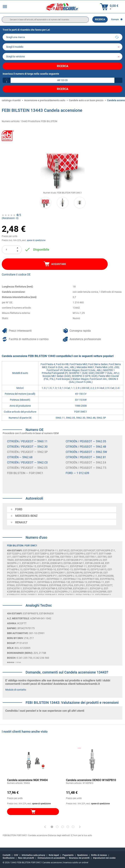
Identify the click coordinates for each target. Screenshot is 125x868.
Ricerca (100, 19)
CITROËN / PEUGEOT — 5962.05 (86, 441)
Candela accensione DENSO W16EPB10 (91, 780)
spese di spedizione (36, 240)
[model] (63, 47)
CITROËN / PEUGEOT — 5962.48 (86, 447)
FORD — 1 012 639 (77, 473)
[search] (45, 20)
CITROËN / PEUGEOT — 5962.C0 (27, 463)
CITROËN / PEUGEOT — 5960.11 (27, 441)
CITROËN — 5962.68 (20, 457)
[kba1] (63, 80)
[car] (63, 57)
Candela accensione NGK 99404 (27, 780)
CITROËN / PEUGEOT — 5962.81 (86, 457)
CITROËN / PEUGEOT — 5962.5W (86, 452)
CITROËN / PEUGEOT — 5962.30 (27, 447)
